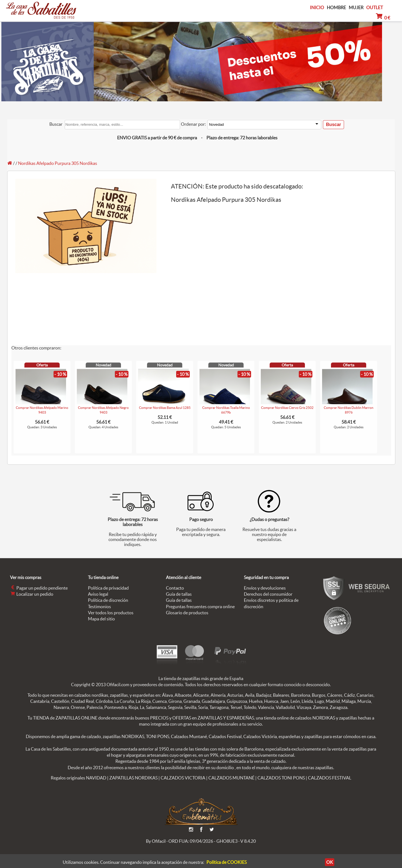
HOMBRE (336, 8)
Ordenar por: (193, 124)
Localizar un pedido (32, 594)
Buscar (56, 124)
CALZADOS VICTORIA (183, 778)
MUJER (356, 8)
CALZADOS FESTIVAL (330, 778)
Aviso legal (98, 594)
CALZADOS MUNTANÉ (231, 778)
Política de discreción (108, 600)
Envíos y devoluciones (265, 588)
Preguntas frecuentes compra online (200, 607)
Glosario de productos (187, 613)
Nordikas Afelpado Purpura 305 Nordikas (58, 163)
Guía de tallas (179, 594)
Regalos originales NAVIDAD (79, 778)
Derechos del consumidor (268, 594)
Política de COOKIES (227, 862)
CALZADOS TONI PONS (281, 778)
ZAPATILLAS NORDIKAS (133, 778)
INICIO (317, 7)
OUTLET (375, 7)
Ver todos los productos (111, 613)
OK (326, 862)
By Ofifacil (156, 841)
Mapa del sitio (101, 619)
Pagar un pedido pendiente (39, 588)
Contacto (175, 588)
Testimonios (99, 607)
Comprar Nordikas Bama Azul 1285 (165, 408)
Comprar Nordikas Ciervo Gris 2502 (287, 408)
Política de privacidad (108, 588)
